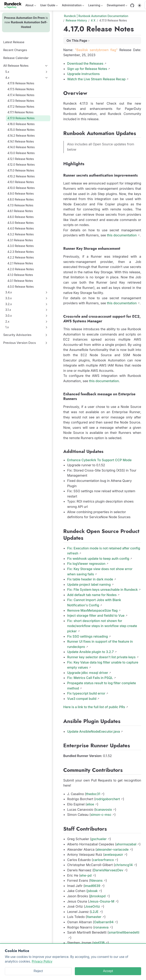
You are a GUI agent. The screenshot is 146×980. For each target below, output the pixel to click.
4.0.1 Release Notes (20, 281)
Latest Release (14, 42)
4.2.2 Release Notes (21, 257)
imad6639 (92, 886)
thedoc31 (93, 794)
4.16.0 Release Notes (21, 124)
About (31, 6)
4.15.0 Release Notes (21, 130)
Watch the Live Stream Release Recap (96, 79)
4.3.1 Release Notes (20, 240)
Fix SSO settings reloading (87, 636)
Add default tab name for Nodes (92, 595)
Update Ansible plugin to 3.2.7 (90, 652)
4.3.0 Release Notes (21, 246)
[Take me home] (14, 5)
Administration (73, 6)
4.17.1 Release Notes (20, 112)
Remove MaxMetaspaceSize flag (92, 610)
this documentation (122, 235)
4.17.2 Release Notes (21, 107)
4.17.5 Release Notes (21, 89)
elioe (90, 804)
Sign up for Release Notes (87, 69)
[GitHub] (132, 5)
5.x (7, 72)
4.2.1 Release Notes (20, 263)
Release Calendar (16, 58)
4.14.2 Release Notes (21, 136)
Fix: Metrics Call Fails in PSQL (90, 678)
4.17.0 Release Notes (21, 118)
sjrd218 (99, 943)
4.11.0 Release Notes (21, 170)
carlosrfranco (103, 860)
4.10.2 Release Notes (21, 176)
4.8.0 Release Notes (21, 199)
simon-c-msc (101, 815)
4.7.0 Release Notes (20, 205)
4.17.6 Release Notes (21, 83)
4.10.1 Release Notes (21, 182)
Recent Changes (15, 50)
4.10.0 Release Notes (21, 188)
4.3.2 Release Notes (21, 234)
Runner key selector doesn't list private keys (101, 657)
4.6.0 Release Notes (21, 217)
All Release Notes (16, 66)
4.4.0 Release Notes (21, 228)
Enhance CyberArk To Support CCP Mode (99, 460)
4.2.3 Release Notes (21, 252)
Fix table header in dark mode (90, 579)
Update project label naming (89, 584)
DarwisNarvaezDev (108, 870)
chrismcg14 (124, 865)
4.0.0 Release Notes (21, 287)
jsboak (92, 891)
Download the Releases (85, 63)
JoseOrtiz (92, 906)
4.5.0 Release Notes (21, 223)
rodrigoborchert (108, 799)
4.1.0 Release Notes (20, 275)
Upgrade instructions (83, 74)
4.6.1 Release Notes (20, 211)
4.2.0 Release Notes (21, 269)
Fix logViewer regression (86, 564)
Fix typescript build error (86, 693)
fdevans (96, 880)
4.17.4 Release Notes (21, 95)
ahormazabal (126, 844)
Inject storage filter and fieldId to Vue (96, 615)
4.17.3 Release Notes (21, 101)
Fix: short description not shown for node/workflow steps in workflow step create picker (102, 626)
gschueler (99, 839)
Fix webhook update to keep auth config (98, 559)
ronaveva (101, 927)
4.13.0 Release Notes (21, 153)
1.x (7, 327)
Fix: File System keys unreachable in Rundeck (102, 590)
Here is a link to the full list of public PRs (94, 707)
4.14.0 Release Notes (21, 147)
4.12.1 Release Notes (21, 159)
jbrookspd (98, 896)
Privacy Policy (42, 961)
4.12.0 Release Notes (21, 165)
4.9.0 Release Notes (21, 194)
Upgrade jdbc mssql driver (88, 673)
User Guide (49, 6)
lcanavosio (104, 810)
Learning (96, 6)
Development (117, 6)
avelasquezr (114, 855)
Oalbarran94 (104, 922)
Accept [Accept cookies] (108, 971)
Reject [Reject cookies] (38, 971)
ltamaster (94, 917)
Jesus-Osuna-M (102, 901)
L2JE (95, 912)
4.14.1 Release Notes (21, 142)
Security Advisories (17, 335)
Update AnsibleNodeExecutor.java (93, 731)
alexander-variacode (113, 849)
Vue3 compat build (82, 699)
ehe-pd (86, 875)
